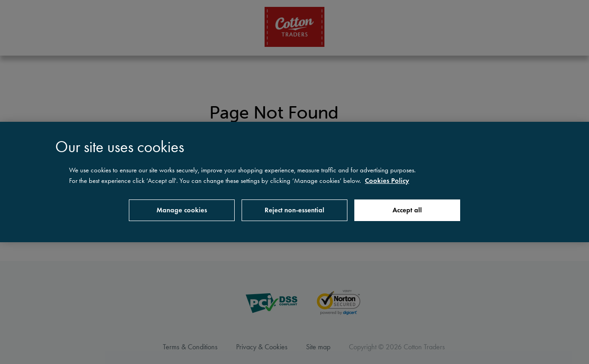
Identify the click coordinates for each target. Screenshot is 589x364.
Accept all (407, 210)
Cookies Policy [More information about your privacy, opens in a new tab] (387, 181)
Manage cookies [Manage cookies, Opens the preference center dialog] (182, 210)
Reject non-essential (294, 210)
